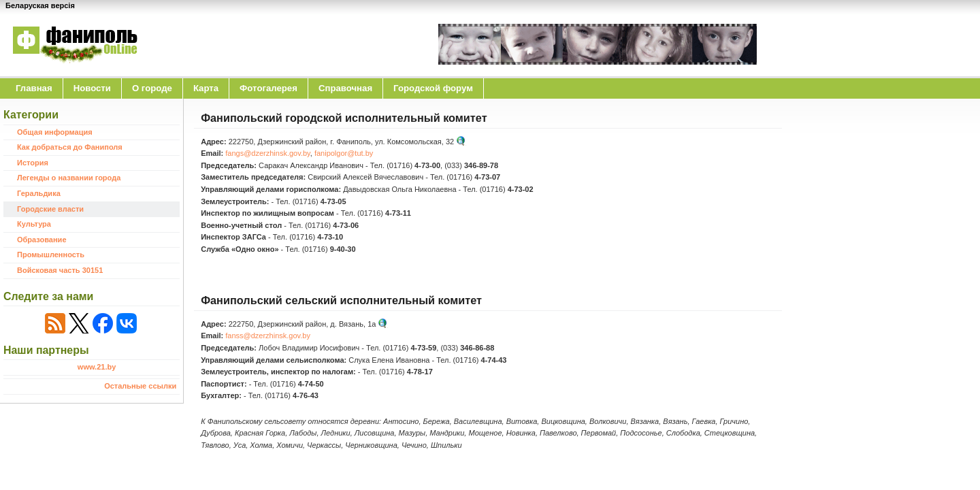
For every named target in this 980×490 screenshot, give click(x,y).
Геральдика (39, 193)
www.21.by (97, 367)
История (33, 163)
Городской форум (433, 88)
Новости (92, 88)
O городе (152, 88)
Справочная (345, 88)
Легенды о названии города (69, 178)
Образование (42, 240)
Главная (34, 88)
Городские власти (50, 209)
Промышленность (51, 255)
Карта (206, 88)
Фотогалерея (268, 88)
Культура (34, 224)
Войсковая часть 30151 (60, 270)
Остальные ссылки (140, 386)
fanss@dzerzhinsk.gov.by (268, 336)
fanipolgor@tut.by (344, 153)
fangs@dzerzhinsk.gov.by (268, 153)
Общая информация (55, 132)
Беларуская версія (40, 5)
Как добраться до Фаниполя (70, 147)
